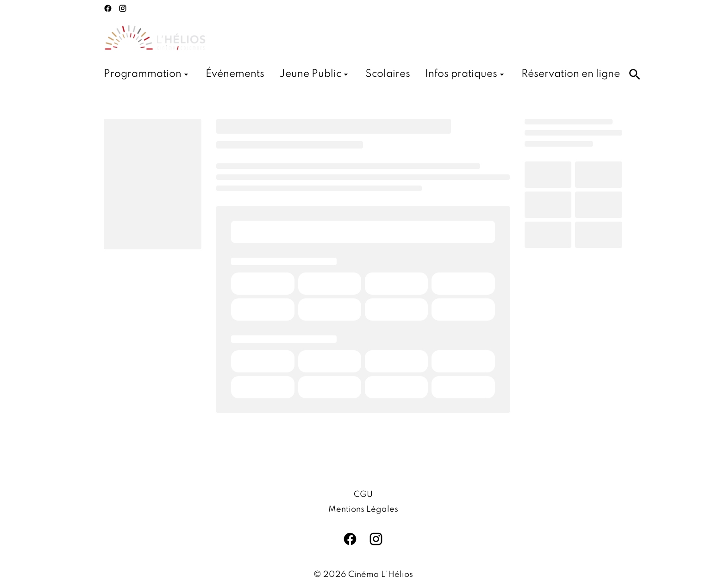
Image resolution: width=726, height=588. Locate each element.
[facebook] (108, 8)
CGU (363, 495)
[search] (635, 74)
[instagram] (123, 8)
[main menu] (362, 74)
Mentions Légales (363, 509)
